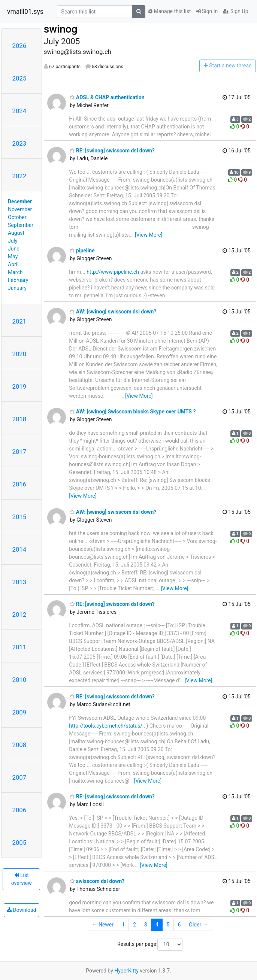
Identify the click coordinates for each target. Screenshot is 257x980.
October (17, 217)
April (13, 264)
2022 (19, 176)
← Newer (103, 925)
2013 (19, 582)
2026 (19, 46)
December (20, 201)
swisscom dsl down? (97, 881)
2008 (19, 745)
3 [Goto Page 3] (146, 925)
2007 (19, 777)
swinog (61, 29)
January (17, 288)
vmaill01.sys (25, 12)
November (20, 209)
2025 (19, 78)
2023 (19, 143)
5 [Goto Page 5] (168, 925)
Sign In (207, 11)
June (14, 249)
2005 (19, 843)
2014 (19, 549)
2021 (19, 321)
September (21, 225)
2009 (19, 712)
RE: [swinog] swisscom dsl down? (112, 151)
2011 (19, 647)
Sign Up (235, 11)
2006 (19, 810)
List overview (22, 879)
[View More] (149, 235)
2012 (19, 615)
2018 (19, 419)
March (15, 272)
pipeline (82, 251)
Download (22, 910)
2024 (19, 111)
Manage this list (169, 11)
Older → (198, 925)
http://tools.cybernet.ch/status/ (106, 726)
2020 (19, 354)
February (18, 280)
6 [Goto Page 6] (179, 925)
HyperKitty (126, 971)
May (13, 257)
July (13, 241)
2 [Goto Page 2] (134, 925)
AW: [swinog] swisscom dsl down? (113, 312)
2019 (19, 386)
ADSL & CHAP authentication (107, 97)
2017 (19, 452)
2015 (19, 517)
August (16, 233)
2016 (19, 484)
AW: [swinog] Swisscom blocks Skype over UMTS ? (133, 412)
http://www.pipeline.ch (113, 272)
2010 (19, 680)
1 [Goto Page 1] (123, 925)
